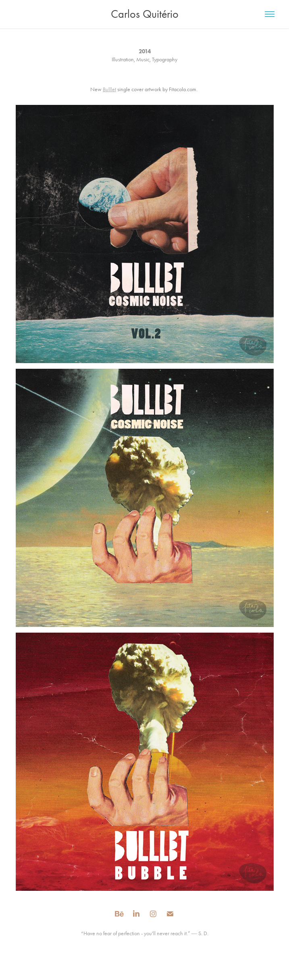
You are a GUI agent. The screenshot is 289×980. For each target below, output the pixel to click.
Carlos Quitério (145, 14)
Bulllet (109, 89)
